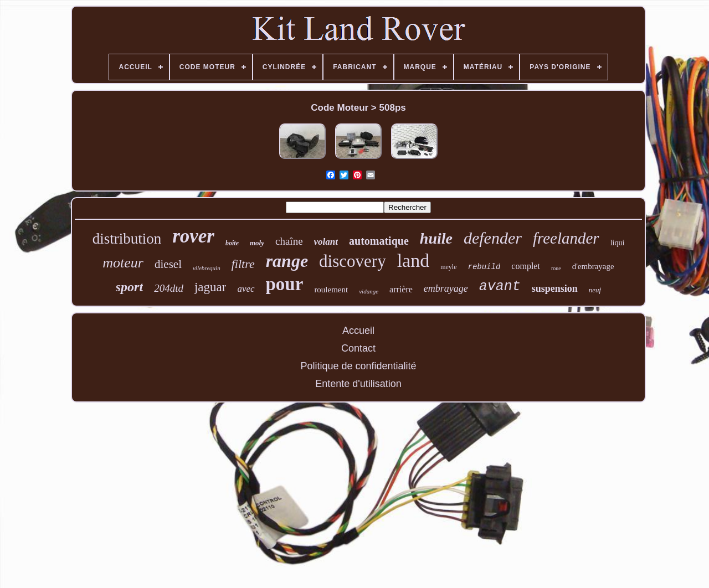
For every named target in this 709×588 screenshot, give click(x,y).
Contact (358, 348)
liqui (618, 243)
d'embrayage (593, 266)
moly (257, 243)
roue (556, 268)
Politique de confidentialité (358, 366)
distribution (127, 239)
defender (493, 238)
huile (436, 238)
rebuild (484, 267)
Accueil (358, 331)
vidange (369, 291)
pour (285, 284)
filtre (243, 264)
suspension (555, 288)
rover (193, 236)
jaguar (210, 287)
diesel (168, 264)
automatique (379, 241)
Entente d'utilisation (358, 384)
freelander (566, 238)
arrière (401, 289)
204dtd (169, 288)
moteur (123, 263)
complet (526, 266)
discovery (353, 261)
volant (326, 242)
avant (500, 287)
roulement (331, 290)
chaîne (289, 241)
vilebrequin (207, 268)
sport (129, 287)
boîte (232, 243)
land (413, 261)
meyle (448, 267)
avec (246, 289)
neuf (595, 290)
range (287, 261)
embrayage (446, 288)
